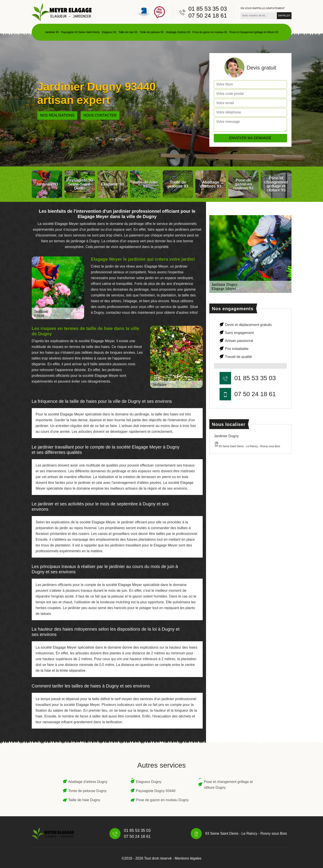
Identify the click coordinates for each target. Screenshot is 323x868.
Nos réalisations (57, 115)
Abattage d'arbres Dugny (88, 782)
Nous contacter (100, 115)
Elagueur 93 (109, 32)
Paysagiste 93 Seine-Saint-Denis (80, 32)
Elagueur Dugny (149, 782)
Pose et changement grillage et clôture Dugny (228, 785)
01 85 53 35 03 (208, 9)
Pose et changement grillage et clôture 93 (254, 32)
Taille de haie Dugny (84, 800)
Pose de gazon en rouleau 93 (210, 32)
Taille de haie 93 (128, 32)
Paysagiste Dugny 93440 (156, 791)
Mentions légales (188, 858)
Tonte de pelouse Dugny (88, 791)
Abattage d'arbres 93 (178, 32)
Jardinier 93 (52, 32)
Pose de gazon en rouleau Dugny (162, 800)
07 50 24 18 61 (208, 16)
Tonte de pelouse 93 (152, 32)
